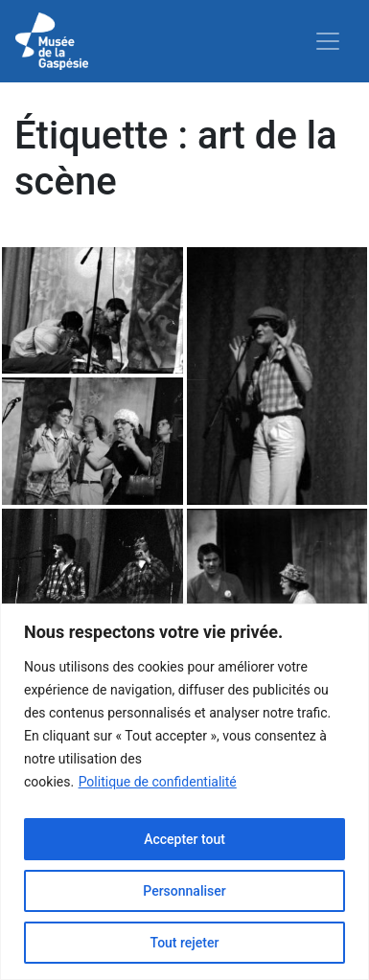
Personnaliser (184, 891)
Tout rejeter (185, 943)
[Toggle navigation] (328, 41)
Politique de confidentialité (158, 782)
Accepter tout (184, 839)
